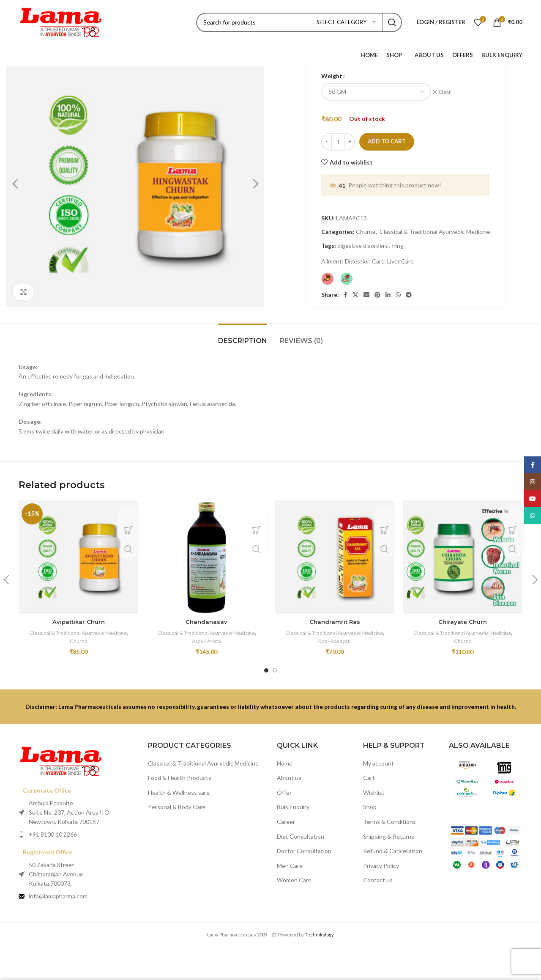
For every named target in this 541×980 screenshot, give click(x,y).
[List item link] (77, 829)
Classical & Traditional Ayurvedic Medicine (435, 227)
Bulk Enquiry (293, 802)
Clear (448, 92)
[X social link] (355, 290)
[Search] (299, 22)
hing (398, 240)
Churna (366, 227)
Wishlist (374, 787)
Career (286, 817)
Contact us (378, 875)
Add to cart (387, 137)
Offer (284, 787)
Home (285, 758)
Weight (332, 76)
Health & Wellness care (179, 787)
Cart (369, 773)
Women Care (294, 875)
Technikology (319, 930)
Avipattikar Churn (79, 617)
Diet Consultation (301, 831)
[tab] (243, 332)
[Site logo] (61, 21)
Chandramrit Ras (335, 617)
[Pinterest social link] (377, 290)
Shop (370, 802)
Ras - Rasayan (335, 636)
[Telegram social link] (409, 290)
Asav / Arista (206, 636)
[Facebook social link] (346, 290)
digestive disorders (363, 240)
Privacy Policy (381, 861)
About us (289, 773)
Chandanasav (207, 617)
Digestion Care (365, 257)
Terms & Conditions (389, 817)
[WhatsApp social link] (398, 290)
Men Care (290, 861)
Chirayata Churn (463, 617)
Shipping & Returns (389, 831)
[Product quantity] (338, 137)
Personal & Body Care (177, 802)
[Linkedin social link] (388, 290)
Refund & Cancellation (393, 846)
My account (378, 758)
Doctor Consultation (304, 846)
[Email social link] (366, 290)
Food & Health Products (180, 773)
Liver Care (400, 257)
